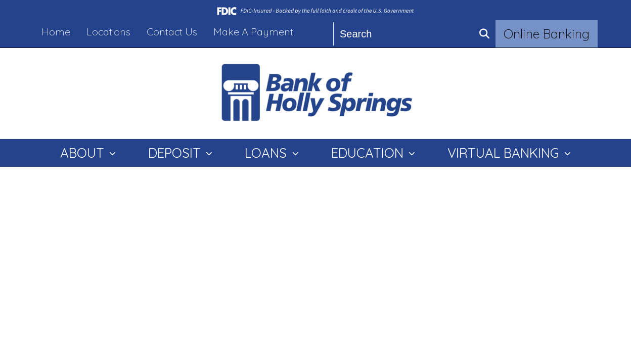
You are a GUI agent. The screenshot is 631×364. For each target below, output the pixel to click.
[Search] (404, 34)
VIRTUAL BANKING (505, 153)
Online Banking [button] (547, 34)
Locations (108, 32)
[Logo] (315, 93)
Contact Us (172, 32)
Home (56, 32)
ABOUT (84, 153)
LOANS (267, 153)
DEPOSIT (176, 153)
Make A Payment (253, 32)
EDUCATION (369, 153)
